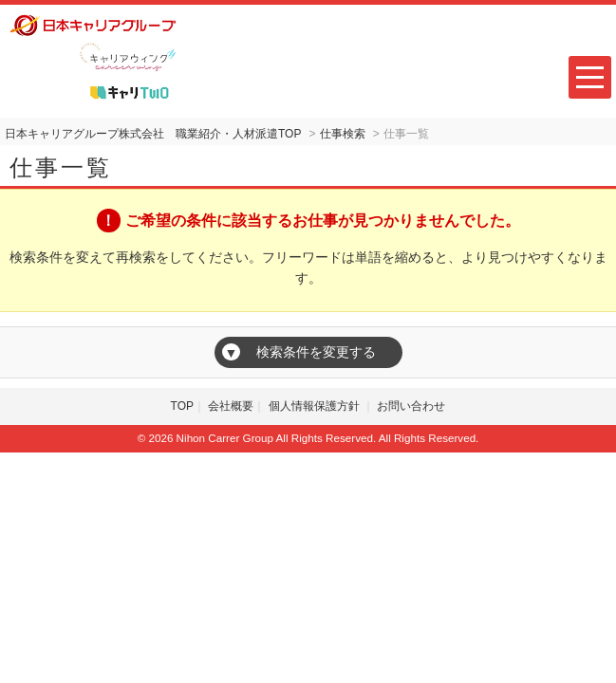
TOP (182, 406)
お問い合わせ (411, 406)
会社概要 (231, 406)
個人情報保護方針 (316, 406)
